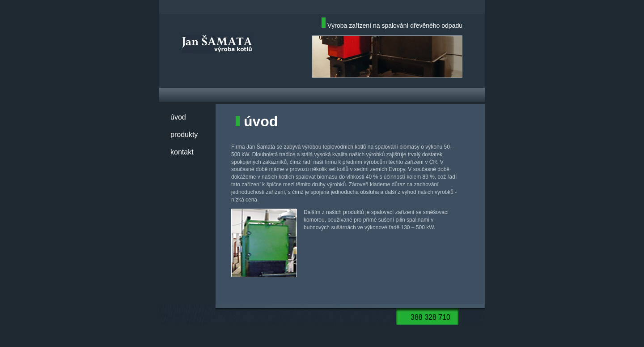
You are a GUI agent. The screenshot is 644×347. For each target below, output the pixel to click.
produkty (184, 135)
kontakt (182, 152)
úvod (178, 117)
